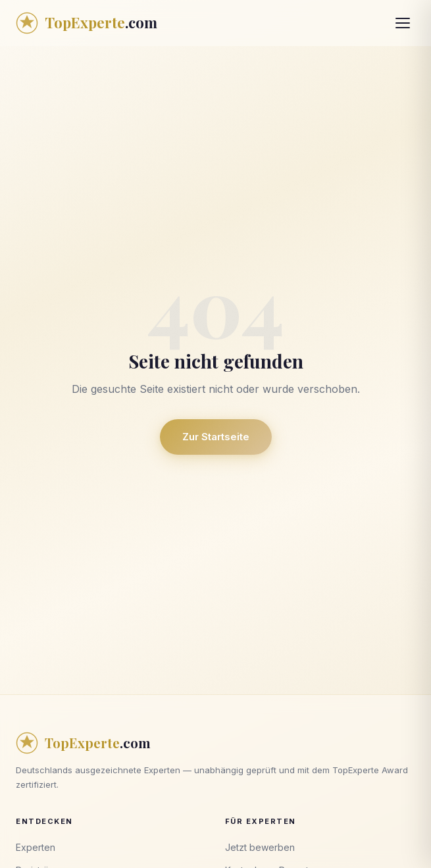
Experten (36, 847)
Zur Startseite (216, 437)
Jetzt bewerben (260, 847)
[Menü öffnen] (403, 23)
